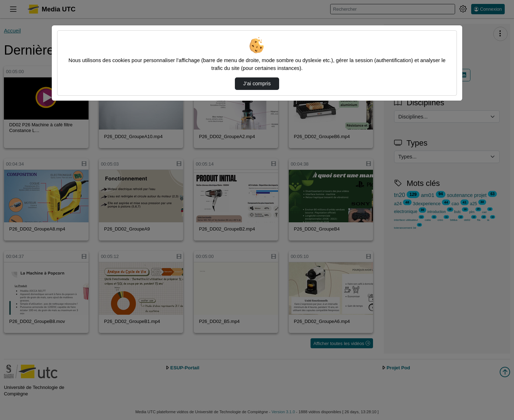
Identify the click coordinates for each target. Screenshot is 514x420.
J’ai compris (257, 84)
